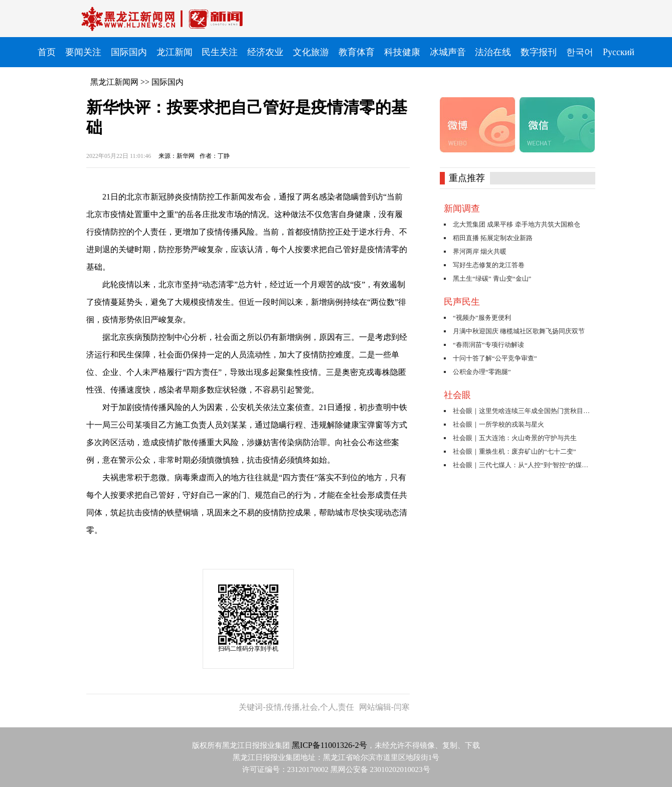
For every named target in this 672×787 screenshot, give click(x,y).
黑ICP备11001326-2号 (329, 745)
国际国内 (167, 82)
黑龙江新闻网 (114, 82)
